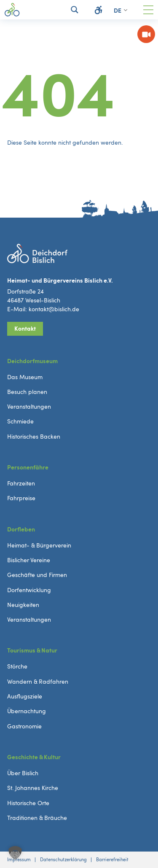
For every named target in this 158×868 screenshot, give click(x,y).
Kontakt (25, 328)
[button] (15, 853)
